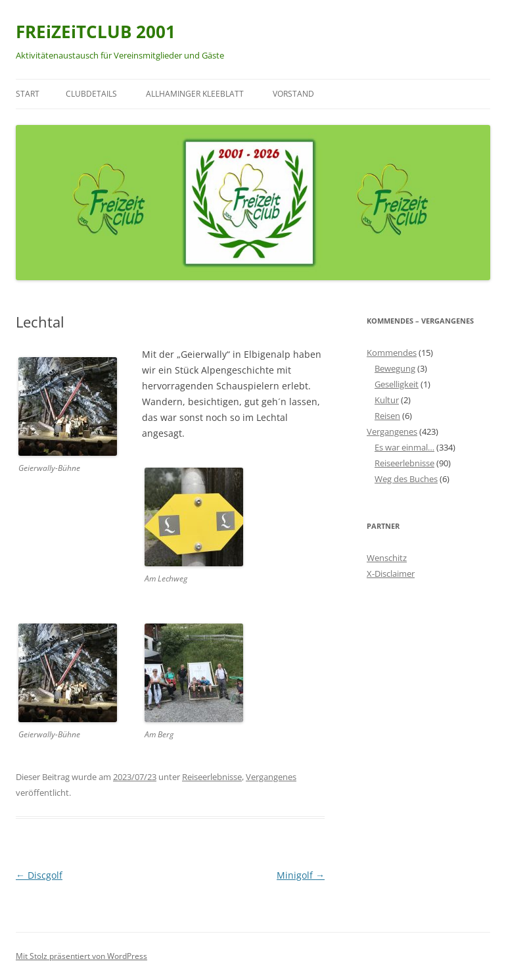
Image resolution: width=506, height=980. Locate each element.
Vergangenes (271, 777)
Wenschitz (387, 558)
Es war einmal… (404, 447)
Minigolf (301, 875)
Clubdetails (91, 94)
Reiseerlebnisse (212, 777)
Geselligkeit (397, 384)
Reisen (387, 416)
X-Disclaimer (391, 574)
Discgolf (39, 875)
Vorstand (293, 94)
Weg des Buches (406, 479)
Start (28, 94)
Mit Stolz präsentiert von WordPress (81, 956)
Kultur (387, 400)
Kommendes (392, 353)
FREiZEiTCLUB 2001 (96, 32)
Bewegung (395, 368)
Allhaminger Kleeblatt (195, 94)
